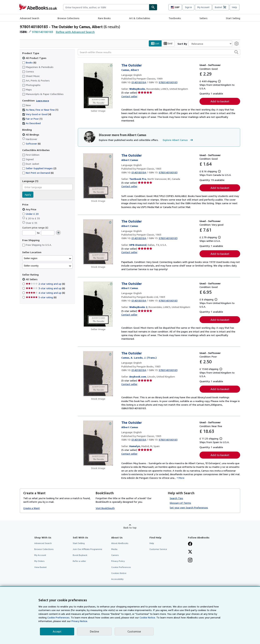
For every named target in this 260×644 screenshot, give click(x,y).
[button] (236, 52)
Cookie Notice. (148, 617)
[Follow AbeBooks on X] (190, 552)
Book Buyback (80, 555)
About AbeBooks (120, 543)
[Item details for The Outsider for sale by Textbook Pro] (98, 176)
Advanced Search (30, 18)
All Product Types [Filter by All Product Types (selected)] (35, 58)
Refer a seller (79, 561)
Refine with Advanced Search (75, 32)
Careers (115, 555)
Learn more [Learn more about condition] (43, 101)
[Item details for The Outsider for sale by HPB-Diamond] (98, 242)
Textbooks (175, 18)
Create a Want (32, 508)
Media (114, 549)
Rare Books (104, 18)
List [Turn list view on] (155, 44)
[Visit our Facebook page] (190, 544)
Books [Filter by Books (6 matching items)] (29, 62)
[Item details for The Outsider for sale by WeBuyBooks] (98, 86)
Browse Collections (69, 18)
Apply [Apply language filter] (28, 195)
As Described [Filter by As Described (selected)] (32, 123)
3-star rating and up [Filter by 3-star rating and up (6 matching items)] (45, 288)
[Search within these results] (159, 52)
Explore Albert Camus (178, 140)
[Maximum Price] (48, 233)
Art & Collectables (140, 18)
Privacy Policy (118, 561)
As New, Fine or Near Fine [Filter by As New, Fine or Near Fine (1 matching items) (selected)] (40, 110)
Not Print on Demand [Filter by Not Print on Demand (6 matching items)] (38, 173)
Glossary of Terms (180, 503)
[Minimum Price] (29, 233)
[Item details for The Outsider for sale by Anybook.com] (98, 374)
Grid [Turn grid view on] (168, 44)
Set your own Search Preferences (189, 508)
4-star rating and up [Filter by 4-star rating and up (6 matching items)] (45, 293)
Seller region (31, 258)
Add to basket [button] (220, 101)
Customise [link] (134, 631)
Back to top (130, 528)
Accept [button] (57, 631)
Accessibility (117, 579)
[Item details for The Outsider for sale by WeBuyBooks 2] (98, 304)
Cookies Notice (119, 573)
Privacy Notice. (80, 621)
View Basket (40, 567)
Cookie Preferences (121, 567)
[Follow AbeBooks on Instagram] (190, 560)
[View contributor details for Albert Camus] (130, 70)
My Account (203, 7)
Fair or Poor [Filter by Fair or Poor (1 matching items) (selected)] (32, 119)
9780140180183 (43, 32)
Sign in (188, 7)
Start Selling (233, 18)
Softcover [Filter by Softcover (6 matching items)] (31, 144)
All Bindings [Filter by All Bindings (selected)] (31, 135)
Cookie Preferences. (59, 617)
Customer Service (158, 549)
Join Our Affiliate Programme (87, 549)
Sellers (203, 18)
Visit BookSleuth (105, 508)
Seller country (31, 266)
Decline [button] (94, 631)
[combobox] (106, 7)
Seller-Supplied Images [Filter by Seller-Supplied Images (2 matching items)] (39, 168)
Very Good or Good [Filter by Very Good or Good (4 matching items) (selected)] (37, 114)
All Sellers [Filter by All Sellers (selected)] (32, 279)
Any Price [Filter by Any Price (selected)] (30, 209)
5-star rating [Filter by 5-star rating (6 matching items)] (41, 297)
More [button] (181, 478)
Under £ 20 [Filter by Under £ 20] (31, 214)
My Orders (39, 561)
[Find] (153, 7)
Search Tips (176, 498)
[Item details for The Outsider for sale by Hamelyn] (98, 443)
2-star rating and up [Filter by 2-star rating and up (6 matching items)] (45, 284)
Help (235, 7)
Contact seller (129, 96)
